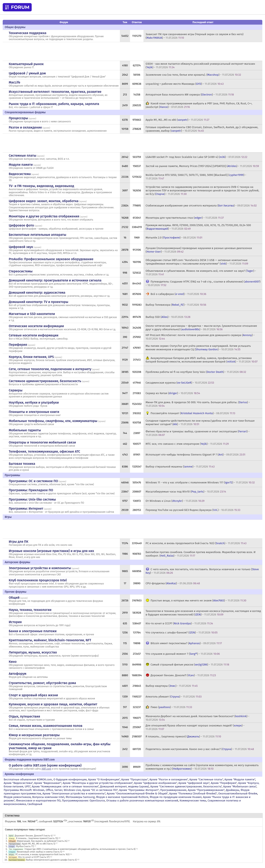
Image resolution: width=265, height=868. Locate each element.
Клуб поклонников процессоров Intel (38, 580)
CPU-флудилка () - (173, 583)
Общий (14, 598)
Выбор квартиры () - (172, 686)
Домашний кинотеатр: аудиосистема (37, 293)
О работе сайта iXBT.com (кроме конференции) (45, 765)
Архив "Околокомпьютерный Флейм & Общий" (137, 793)
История (15, 622)
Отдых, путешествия (24, 716)
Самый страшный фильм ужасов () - (190, 665)
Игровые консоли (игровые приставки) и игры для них (51, 551)
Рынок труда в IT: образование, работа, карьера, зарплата (54, 104)
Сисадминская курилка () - (180, 383)
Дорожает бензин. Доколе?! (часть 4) (34, 836)
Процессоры (18, 118)
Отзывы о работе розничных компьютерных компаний (142, 801)
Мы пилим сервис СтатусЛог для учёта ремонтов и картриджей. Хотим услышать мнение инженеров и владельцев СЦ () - (198, 348)
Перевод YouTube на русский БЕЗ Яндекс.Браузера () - (193, 510)
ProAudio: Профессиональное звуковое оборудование (51, 259)
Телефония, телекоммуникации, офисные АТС (44, 451)
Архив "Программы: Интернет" (139, 790)
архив (33, 119)
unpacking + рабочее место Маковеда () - (185, 84)
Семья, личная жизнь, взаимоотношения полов (46, 726)
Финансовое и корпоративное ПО (38, 801)
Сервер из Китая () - (173, 393)
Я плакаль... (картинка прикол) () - (183, 736)
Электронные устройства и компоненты (40, 568)
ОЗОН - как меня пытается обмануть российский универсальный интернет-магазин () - (200, 66)
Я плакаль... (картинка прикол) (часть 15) (37, 838)
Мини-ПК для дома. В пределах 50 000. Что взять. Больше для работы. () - (198, 404)
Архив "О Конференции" (104, 779)
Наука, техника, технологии (30, 610)
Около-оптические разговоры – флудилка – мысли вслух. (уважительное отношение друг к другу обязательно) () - (201, 328)
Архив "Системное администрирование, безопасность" (186, 786)
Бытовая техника (22, 464)
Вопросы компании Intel (48, 797)
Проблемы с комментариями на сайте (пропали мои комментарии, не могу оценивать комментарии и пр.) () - (202, 767)
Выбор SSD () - (168, 317)
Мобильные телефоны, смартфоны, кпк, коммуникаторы (53, 421)
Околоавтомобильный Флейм (238, 793)
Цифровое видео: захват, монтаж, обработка (44, 201)
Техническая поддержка (28, 33)
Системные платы (22, 156)
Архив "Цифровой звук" (194, 783)
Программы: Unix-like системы (32, 499)
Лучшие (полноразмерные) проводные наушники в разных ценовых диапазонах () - (199, 250)
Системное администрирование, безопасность (45, 381)
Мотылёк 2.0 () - (174, 238)
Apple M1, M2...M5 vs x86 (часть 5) (39, 844)
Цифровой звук (21, 247)
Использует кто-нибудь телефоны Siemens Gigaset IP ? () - (195, 455)
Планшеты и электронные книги (34, 412)
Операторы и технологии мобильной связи (42, 442)
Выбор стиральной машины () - (180, 467)
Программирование (173, 790)
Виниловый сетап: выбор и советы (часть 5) (40, 852)
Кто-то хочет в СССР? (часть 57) (34, 857)
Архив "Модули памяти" (240, 779)
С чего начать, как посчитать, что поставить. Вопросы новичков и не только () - (202, 571)
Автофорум (17, 674)
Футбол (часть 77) (25, 846)
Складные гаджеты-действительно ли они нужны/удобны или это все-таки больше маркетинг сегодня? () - (200, 422)
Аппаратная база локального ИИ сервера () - (190, 95)
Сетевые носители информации (34, 335)
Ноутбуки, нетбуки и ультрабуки (34, 402)
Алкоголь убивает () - (173, 697)
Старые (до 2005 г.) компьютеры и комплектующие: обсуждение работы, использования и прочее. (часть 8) (80, 849)
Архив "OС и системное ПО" (100, 790)
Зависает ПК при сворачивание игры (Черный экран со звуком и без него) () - (194, 36)
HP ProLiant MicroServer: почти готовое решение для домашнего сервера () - (200, 337)
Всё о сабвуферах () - (178, 294)
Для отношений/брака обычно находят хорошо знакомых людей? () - (195, 727)
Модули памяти (21, 165)
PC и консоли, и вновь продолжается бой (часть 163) (42, 854)
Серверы (16, 390)
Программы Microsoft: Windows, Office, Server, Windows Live (42, 790)
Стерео (12, 852)
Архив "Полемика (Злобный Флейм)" (193, 793)
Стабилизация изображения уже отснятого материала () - (201, 206)
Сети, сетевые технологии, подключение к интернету (50, 369)
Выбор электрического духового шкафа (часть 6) (51, 860)
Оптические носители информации (36, 326)
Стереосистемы (21, 271)
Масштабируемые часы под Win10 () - (186, 492)
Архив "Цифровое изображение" (156, 783)
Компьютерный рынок (26, 64)
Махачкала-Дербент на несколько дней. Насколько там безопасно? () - (197, 718)
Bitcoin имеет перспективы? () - (186, 643)
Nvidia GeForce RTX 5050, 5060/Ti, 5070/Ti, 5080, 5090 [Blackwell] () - (196, 177)
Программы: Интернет (26, 509)
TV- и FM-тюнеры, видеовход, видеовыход (41, 186)
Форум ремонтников (17, 797)
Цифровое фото (21, 225)
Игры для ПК (19, 542)
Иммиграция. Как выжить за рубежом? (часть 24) (42, 841)
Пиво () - (171, 707)
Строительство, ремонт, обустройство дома (42, 683)
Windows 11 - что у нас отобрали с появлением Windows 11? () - (200, 482)
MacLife (14, 82)
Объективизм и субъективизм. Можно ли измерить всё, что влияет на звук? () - (201, 273)
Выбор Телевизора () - (176, 305)
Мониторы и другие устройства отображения (44, 216)
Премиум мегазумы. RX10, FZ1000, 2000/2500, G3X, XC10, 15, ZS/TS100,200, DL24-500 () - (198, 227)
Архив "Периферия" (224, 783)
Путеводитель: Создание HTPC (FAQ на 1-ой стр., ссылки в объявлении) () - (203, 283)
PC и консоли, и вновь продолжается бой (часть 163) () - (196, 543)
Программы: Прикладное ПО (31, 490)
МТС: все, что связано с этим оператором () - (187, 444)
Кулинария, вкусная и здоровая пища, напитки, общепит (53, 704)
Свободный (35, 804)
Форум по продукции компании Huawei (176, 797)
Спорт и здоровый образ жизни (33, 695)
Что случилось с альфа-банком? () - (182, 633)
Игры (11, 854)
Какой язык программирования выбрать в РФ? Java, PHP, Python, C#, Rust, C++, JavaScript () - (199, 105)
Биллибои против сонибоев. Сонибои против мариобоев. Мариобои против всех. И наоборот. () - (201, 554)
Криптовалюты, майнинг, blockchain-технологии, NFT (50, 640)
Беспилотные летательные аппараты (37, 235)
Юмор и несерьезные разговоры (34, 735)
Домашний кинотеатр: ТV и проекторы (39, 302)
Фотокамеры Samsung (80, 797)
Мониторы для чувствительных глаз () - (185, 218)
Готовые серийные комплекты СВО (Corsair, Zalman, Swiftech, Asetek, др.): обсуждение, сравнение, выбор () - (202, 129)
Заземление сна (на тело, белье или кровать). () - (193, 75)
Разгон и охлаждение (25, 127)
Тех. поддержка (16, 849)
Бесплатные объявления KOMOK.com (28, 779)
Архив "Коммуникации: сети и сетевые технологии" (65, 786)
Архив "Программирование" (206, 790)
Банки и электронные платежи (33, 631)
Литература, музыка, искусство (33, 652)
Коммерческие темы (193, 801)
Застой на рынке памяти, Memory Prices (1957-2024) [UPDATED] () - (202, 166)
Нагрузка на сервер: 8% (147, 821)
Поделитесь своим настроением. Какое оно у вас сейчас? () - (200, 749)
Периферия (18, 345)
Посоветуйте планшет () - (193, 413)
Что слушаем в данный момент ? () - (183, 654)
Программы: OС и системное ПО (33, 481)
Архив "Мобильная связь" (240, 786)
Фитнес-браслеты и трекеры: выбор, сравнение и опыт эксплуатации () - (198, 433)
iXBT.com (46, 769)
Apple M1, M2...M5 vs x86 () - (177, 120)
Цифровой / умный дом (27, 73)
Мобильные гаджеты (25, 430)
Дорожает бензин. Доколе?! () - (183, 675)
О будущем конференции (70, 779)
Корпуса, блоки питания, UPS (31, 357)
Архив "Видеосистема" (18, 783)
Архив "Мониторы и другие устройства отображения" (98, 783)
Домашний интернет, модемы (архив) (124, 786)
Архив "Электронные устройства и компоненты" (74, 793)
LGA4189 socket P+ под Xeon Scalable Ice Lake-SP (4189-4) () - (196, 157)
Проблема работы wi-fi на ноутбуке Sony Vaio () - (196, 372)
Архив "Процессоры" (135, 779)
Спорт (12, 846)
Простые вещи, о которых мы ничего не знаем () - (198, 600)
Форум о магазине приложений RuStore (122, 797)
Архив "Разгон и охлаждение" (169, 779)
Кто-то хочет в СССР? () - (179, 623)
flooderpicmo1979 (119, 821)
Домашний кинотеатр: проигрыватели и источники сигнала (55, 280)
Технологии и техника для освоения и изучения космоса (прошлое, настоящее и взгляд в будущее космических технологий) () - (203, 613)
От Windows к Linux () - (175, 501)
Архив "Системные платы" (206, 779)
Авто (11, 836)
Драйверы (232, 790)
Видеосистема (20, 174)
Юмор (12, 838)
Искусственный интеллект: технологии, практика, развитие (55, 92)
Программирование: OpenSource (83, 801)
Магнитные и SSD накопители (32, 314)
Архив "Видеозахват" (48, 783)
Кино (13, 662)
